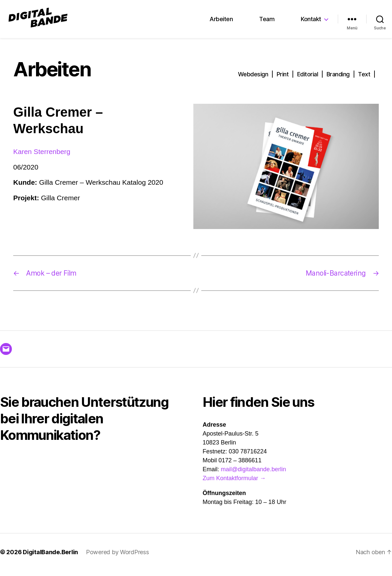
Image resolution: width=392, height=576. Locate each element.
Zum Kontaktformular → (234, 484)
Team (267, 22)
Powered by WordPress (118, 558)
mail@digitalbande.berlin (253, 475)
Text (364, 80)
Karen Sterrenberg (42, 157)
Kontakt (311, 22)
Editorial (308, 80)
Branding (338, 80)
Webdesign (253, 80)
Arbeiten (221, 22)
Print (283, 80)
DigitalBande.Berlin (50, 558)
